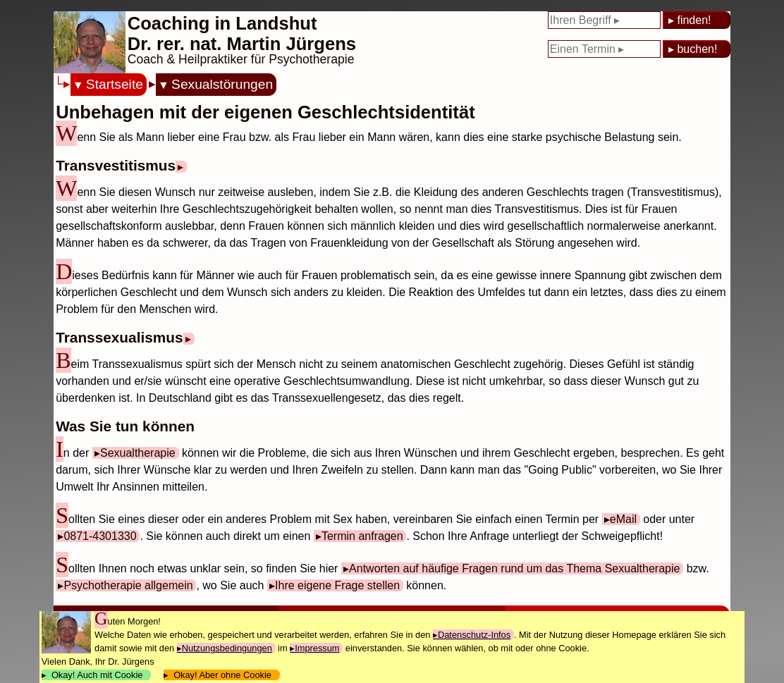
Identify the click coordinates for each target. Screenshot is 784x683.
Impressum (317, 648)
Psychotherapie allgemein (128, 585)
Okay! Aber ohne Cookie (222, 675)
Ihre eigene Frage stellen (337, 585)
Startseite (115, 84)
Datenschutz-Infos (474, 635)
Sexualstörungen (222, 84)
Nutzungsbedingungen (227, 648)
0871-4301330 (100, 536)
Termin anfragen (362, 536)
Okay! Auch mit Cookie (97, 675)
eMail (623, 519)
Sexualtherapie (138, 453)
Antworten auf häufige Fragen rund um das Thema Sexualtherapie (514, 568)
